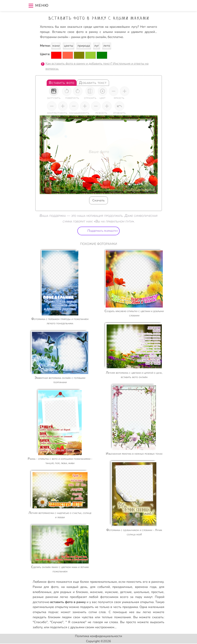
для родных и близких (71, 592)
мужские (111, 592)
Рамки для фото (46, 587)
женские (96, 592)
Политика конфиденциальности (98, 636)
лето (107, 46)
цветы (69, 46)
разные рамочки (45, 597)
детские (126, 592)
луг (97, 46)
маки (56, 46)
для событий (100, 587)
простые (157, 592)
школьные (142, 592)
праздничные (122, 587)
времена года (146, 587)
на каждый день (74, 587)
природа (84, 46)
